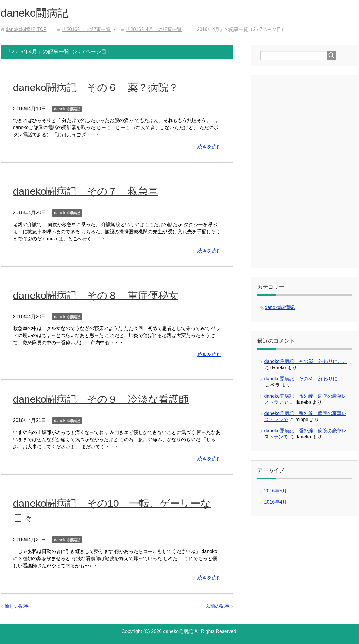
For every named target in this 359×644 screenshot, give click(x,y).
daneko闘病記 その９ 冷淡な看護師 (101, 399)
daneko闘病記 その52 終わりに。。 (306, 361)
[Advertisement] (305, 171)
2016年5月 (276, 491)
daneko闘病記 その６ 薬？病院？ (96, 87)
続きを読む (209, 147)
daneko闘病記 (35, 13)
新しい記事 (17, 606)
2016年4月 (276, 502)
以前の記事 (217, 606)
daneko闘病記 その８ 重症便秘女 (96, 295)
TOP (26, 29)
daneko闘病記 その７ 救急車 (86, 191)
